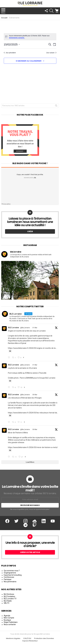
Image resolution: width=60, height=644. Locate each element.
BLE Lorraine (14, 328)
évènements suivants (17, 38)
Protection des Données (44, 638)
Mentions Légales (13, 638)
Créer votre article (30, 552)
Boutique (7, 620)
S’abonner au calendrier (29, 61)
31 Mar (35, 328)
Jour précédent (10, 53)
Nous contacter (10, 624)
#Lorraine (12, 338)
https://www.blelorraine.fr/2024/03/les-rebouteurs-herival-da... (33, 413)
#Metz (11, 440)
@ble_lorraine (25, 328)
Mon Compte (9, 618)
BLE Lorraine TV (10, 599)
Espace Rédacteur (30, 641)
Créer (30, 231)
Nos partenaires (10, 582)
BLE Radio (8, 601)
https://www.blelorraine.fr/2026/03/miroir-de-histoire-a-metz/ (33, 447)
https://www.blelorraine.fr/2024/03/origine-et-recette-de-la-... (33, 348)
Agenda (7, 616)
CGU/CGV (27, 638)
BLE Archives (9, 594)
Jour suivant (51, 53)
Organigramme (10, 573)
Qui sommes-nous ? (12, 571)
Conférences (9, 577)
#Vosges (38, 398)
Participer (8, 579)
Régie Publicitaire (11, 622)
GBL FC (7, 603)
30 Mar (35, 395)
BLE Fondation (9, 596)
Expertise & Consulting (13, 575)
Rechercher (56, 106)
